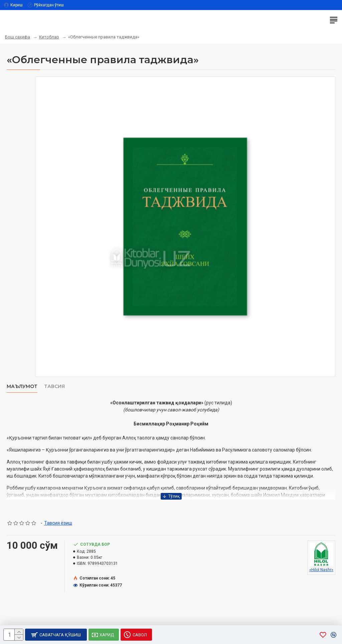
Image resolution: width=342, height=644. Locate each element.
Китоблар (49, 37)
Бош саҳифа (18, 37)
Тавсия (54, 387)
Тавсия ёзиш (58, 523)
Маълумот (22, 387)
